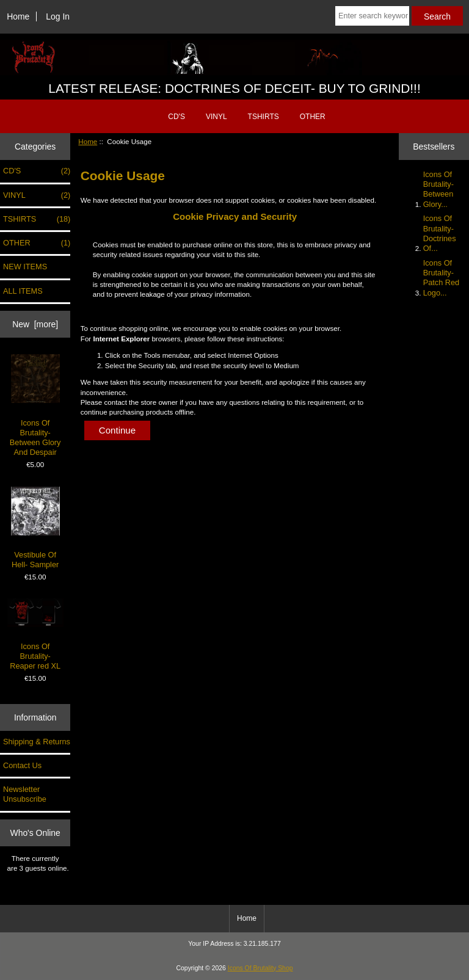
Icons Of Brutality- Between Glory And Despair (35, 405)
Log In (58, 16)
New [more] (35, 324)
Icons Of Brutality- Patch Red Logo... (442, 278)
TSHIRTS (264, 117)
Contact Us (22, 765)
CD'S (176, 117)
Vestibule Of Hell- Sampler (35, 528)
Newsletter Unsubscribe (25, 794)
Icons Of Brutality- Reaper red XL (35, 634)
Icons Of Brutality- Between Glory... (438, 189)
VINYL (216, 117)
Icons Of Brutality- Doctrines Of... (440, 233)
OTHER (313, 117)
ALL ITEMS (23, 291)
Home (18, 16)
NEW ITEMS (25, 267)
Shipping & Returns (37, 742)
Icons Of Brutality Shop (260, 968)
